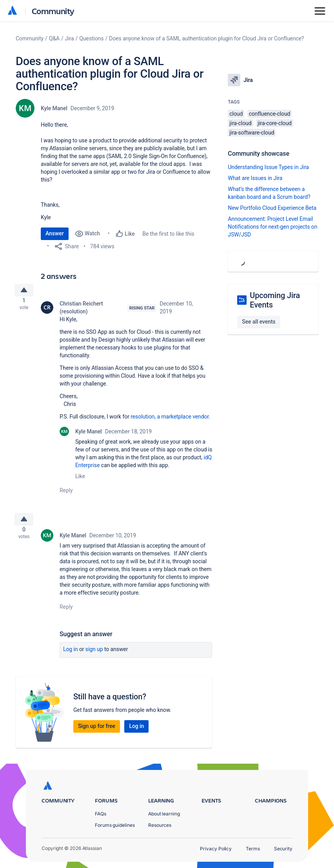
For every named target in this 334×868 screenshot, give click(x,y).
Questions (91, 38)
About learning (164, 814)
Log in (71, 655)
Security (283, 849)
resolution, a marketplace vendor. (170, 420)
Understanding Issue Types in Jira (268, 167)
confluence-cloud (270, 114)
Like (80, 479)
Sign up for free (97, 732)
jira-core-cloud (275, 123)
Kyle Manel (54, 108)
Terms (253, 849)
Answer (55, 233)
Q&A (54, 38)
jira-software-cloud (252, 133)
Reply (66, 493)
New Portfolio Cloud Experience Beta (272, 208)
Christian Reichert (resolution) (81, 311)
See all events (259, 322)
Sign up (94, 655)
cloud (236, 114)
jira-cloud (240, 123)
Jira (70, 38)
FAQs (101, 814)
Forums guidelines (115, 825)
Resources (160, 825)
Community (53, 11)
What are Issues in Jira (255, 178)
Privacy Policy (216, 849)
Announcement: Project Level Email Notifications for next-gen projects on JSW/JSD (272, 227)
